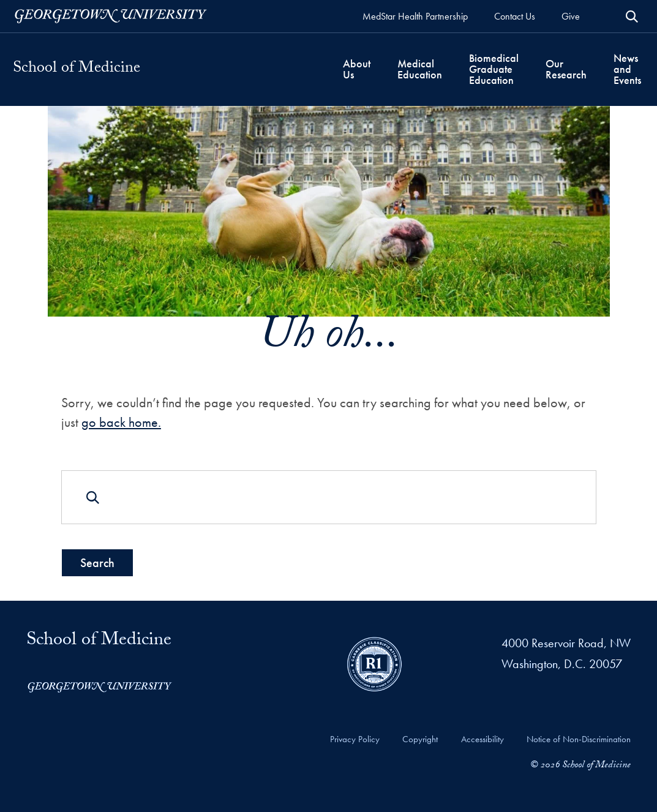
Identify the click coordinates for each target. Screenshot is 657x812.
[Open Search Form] (632, 17)
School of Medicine (77, 69)
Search (97, 562)
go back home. (121, 422)
